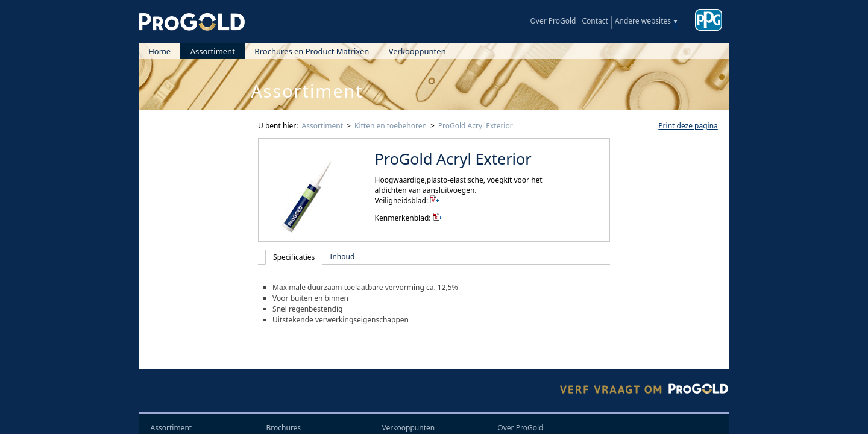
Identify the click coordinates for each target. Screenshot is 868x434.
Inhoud (342, 256)
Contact (595, 21)
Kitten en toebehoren (391, 126)
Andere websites (643, 21)
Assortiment (213, 51)
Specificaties (294, 257)
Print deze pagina (688, 126)
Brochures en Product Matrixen (312, 51)
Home (159, 51)
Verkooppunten (417, 51)
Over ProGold (553, 21)
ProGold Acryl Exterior (476, 126)
